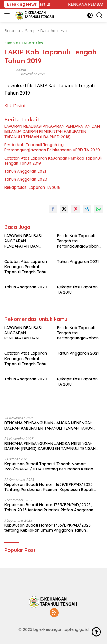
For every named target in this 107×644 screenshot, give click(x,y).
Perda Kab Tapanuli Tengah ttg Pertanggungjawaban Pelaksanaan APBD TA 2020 (52, 147)
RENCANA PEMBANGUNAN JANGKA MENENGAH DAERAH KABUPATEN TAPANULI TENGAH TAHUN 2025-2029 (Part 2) (49, 425)
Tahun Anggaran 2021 (25, 171)
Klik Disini (15, 106)
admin (21, 70)
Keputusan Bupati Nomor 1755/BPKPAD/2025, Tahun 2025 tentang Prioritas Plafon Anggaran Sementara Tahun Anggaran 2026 (49, 507)
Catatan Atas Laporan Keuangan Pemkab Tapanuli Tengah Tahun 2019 (53, 161)
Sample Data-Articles (24, 43)
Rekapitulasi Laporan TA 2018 (32, 187)
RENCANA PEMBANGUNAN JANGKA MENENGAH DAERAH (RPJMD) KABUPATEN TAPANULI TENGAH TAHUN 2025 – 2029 (50, 446)
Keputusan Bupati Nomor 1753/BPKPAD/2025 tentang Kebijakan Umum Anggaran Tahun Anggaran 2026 (48, 528)
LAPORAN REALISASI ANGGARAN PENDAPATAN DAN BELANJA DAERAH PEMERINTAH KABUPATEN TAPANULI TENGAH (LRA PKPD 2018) (52, 131)
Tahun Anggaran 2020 (26, 179)
